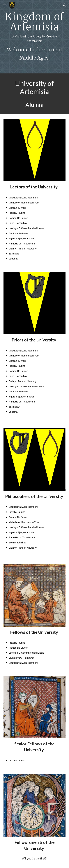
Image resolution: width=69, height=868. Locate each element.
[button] (4, 5)
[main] (35, 37)
